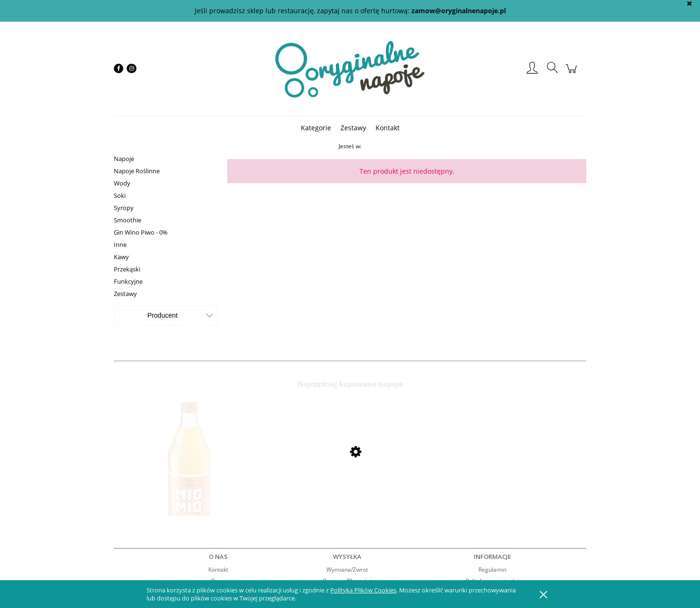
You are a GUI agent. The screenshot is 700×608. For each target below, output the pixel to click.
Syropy (124, 208)
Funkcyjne (128, 281)
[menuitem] (316, 128)
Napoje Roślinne (137, 171)
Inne (120, 245)
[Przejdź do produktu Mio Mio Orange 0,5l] (189, 477)
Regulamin (492, 570)
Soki (120, 195)
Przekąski (127, 269)
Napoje (124, 159)
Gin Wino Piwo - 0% (141, 232)
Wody (122, 183)
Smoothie (128, 220)
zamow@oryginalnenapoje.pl (459, 11)
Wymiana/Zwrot (347, 570)
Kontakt (218, 570)
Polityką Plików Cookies (363, 590)
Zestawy (125, 294)
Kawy (121, 257)
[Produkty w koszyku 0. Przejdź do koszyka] (573, 73)
